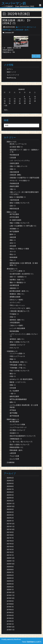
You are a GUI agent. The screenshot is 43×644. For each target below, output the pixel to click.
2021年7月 (10, 538)
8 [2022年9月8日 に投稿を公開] (24, 97)
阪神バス (13, 234)
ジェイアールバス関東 (17, 425)
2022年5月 (10, 512)
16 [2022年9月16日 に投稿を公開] (30, 99)
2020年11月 (11, 561)
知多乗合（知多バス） (17, 280)
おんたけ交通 (14, 459)
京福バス (13, 317)
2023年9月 (10, 484)
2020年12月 (11, 558)
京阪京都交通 (14, 172)
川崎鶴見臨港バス (16, 439)
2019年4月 (10, 615)
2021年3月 (10, 550)
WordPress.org (11, 78)
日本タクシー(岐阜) (16, 300)
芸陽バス (13, 385)
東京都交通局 (14, 422)
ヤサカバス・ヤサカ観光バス (20, 181)
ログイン (10, 69)
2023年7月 (10, 489)
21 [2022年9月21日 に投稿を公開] (20, 101)
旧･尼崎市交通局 (15, 220)
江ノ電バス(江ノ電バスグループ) (21, 442)
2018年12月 (11, 627)
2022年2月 (10, 518)
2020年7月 (10, 572)
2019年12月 (11, 592)
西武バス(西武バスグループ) (19, 445)
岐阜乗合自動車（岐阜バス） (20, 291)
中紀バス (13, 260)
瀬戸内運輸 (13, 413)
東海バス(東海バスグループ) (19, 342)
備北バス (13, 374)
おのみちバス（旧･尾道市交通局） (22, 379)
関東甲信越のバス (9, 30)
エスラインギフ (15, 302)
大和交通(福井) (15, 323)
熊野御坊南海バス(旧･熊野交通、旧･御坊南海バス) (24, 264)
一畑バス (13, 394)
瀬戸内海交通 (14, 416)
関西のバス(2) (11, 212)
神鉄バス (13, 240)
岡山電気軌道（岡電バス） (19, 362)
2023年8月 (10, 486)
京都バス (13, 169)
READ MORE (36, 56)
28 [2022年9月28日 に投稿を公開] (20, 103)
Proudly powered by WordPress (11, 639)
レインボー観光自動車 (17, 328)
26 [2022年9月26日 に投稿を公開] (10, 103)
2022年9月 (10, 509)
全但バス (13, 243)
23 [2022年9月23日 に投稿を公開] (30, 101)
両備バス (13, 359)
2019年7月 (10, 607)
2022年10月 (11, 506)
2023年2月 (10, 501)
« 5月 (6, 106)
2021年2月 (10, 552)
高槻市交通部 (14, 186)
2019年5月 (10, 613)
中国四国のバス (12, 351)
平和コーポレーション (17, 305)
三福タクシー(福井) (16, 325)
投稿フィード (11, 72)
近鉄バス (13, 206)
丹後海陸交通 (14, 183)
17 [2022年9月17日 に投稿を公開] (35, 99)
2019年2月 (10, 621)
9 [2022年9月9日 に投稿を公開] (30, 97)
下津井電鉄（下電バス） (18, 368)
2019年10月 (11, 598)
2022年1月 (10, 521)
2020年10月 (11, 564)
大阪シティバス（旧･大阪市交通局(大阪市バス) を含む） (24, 193)
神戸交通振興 (14, 231)
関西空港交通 (14, 209)
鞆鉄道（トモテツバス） (18, 382)
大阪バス (13, 189)
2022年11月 (11, 504)
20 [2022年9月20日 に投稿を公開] (15, 101)
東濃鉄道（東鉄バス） (17, 294)
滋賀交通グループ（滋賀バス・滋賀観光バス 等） (24, 151)
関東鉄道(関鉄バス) (16, 447)
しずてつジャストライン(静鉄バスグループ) (24, 335)
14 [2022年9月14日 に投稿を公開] (20, 99)
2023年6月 (10, 492)
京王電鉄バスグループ (17, 430)
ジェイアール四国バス (17, 354)
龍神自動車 (13, 257)
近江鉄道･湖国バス (16, 147)
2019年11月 (11, 595)
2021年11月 (11, 527)
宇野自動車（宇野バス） (18, 365)
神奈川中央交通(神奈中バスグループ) (22, 436)
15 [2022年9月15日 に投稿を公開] (25, 99)
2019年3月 (10, 618)
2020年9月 (10, 567)
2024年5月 (10, 481)
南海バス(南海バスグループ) (19, 203)
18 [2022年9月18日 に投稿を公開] (5, 101)
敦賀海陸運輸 (14, 331)
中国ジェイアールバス (17, 356)
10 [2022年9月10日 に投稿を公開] (35, 97)
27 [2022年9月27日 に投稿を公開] (15, 103)
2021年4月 (10, 547)
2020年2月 (10, 587)
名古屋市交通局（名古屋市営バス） (22, 274)
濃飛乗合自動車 (15, 297)
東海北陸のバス (12, 269)
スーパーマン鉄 (14, 3)
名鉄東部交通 (14, 285)
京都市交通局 (14, 163)
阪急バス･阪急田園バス (18, 197)
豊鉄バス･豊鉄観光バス (18, 283)
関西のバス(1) (11, 142)
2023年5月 (10, 495)
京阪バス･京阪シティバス (19, 166)
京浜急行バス (14, 433)
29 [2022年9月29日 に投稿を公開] (25, 103)
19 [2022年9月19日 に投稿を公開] (10, 101)
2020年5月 (10, 578)
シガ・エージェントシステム (20, 160)
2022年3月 (10, 515)
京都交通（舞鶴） (16, 175)
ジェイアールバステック (18, 427)
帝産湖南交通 (14, 155)
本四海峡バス (14, 229)
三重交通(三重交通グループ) (19, 311)
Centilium (30, 642)
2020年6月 (10, 575)
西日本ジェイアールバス (18, 144)
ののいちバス (14, 348)
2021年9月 (10, 532)
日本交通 (13, 388)
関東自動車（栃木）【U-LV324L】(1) (17, 22)
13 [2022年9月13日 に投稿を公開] (15, 99)
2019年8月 (10, 604)
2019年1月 (10, 624)
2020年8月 (10, 570)
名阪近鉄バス (14, 288)
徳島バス (13, 402)
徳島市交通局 (14, 396)
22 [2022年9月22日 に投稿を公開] (25, 101)
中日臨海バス (14, 314)
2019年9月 (10, 601)
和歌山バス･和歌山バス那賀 (19, 249)
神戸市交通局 (14, 214)
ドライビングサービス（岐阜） (20, 308)
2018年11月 (11, 630)
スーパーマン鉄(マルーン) (26, 27)
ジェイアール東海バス (17, 271)
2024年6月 (10, 478)
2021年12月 (11, 524)
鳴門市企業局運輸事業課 (18, 399)
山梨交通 (13, 453)
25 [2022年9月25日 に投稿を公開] (5, 103)
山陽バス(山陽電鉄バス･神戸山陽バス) (23, 226)
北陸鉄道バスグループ (17, 345)
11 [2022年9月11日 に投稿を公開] (5, 99)
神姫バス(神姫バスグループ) (19, 223)
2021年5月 (10, 544)
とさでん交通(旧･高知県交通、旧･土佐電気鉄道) (24, 406)
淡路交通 (13, 237)
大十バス (13, 252)
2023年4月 (10, 498)
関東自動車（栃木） (23, 30)
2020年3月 (10, 584)
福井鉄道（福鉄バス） (17, 320)
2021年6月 (10, 541)
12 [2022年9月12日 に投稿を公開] (10, 99)
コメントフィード (13, 75)
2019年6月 (10, 610)
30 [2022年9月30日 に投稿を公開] (30, 103)
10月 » (6, 110)
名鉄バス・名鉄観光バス (18, 277)
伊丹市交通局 (14, 217)
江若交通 (13, 158)
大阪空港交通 (14, 200)
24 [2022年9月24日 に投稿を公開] (35, 101)
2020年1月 (10, 590)
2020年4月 (10, 581)
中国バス (13, 376)
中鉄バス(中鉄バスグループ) (19, 371)
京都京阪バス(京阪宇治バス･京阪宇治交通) (24, 178)
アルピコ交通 (14, 456)
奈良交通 (13, 246)
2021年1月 (10, 555)
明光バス (13, 254)
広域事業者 (11, 462)
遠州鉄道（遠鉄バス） (17, 339)
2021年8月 (10, 535)
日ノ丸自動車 (14, 391)
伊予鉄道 (13, 410)
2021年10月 (11, 529)
